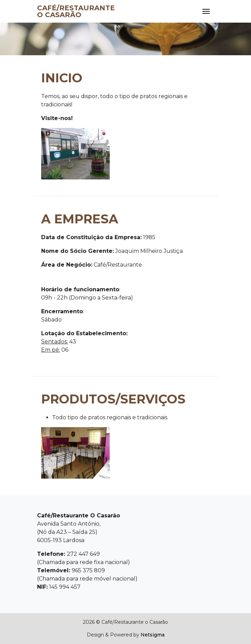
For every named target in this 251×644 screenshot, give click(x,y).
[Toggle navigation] (206, 11)
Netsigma (153, 635)
